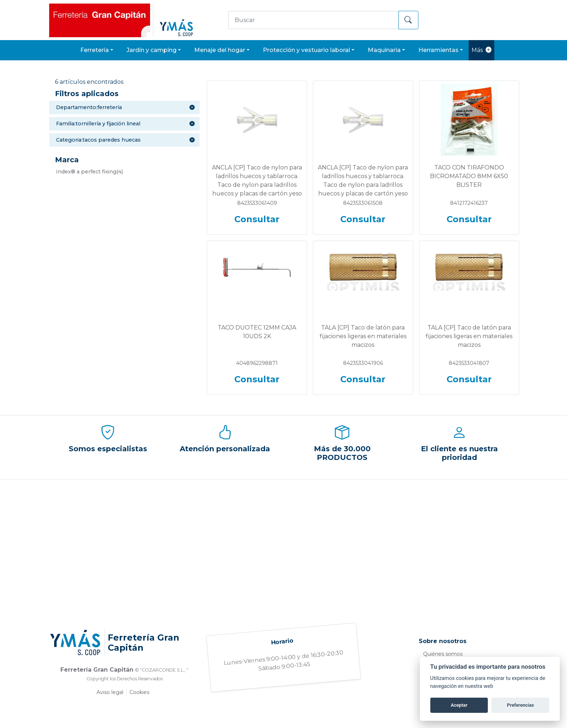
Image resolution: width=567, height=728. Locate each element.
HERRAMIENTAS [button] (438, 50)
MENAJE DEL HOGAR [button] (220, 50)
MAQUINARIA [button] (384, 50)
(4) (89, 172)
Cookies (139, 692)
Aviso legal (110, 692)
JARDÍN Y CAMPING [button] (152, 50)
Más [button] (481, 50)
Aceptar (459, 705)
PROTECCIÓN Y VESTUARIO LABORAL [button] (306, 50)
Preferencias (521, 705)
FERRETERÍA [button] (95, 50)
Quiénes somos (443, 654)
